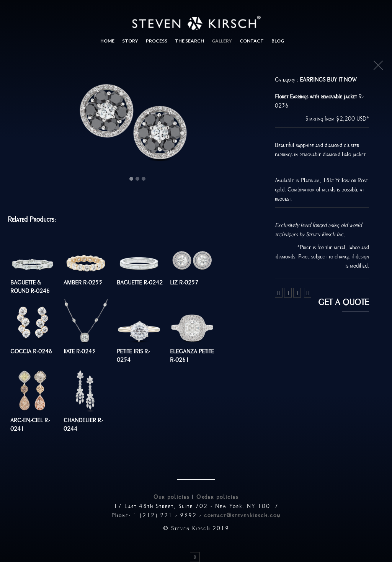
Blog (278, 41)
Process (157, 41)
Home (107, 41)
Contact (252, 41)
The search (189, 41)
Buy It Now (342, 80)
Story (130, 41)
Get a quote (344, 302)
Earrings (313, 80)
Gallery (222, 41)
